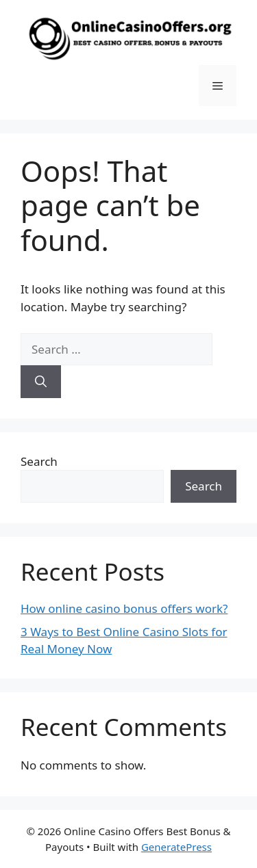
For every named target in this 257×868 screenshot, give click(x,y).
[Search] (41, 382)
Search (39, 461)
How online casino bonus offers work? (124, 608)
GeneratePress (176, 847)
